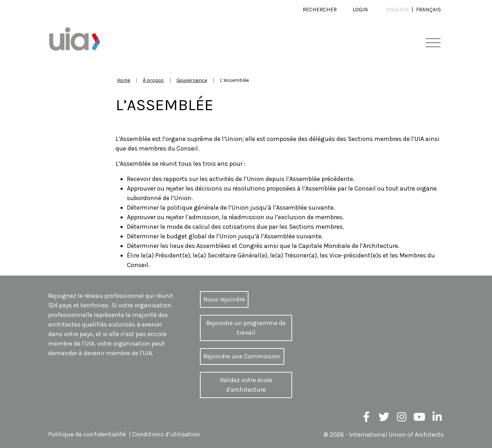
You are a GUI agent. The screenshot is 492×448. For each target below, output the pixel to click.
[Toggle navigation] (433, 43)
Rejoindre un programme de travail (246, 328)
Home (124, 80)
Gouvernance (192, 80)
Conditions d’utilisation (166, 435)
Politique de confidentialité (87, 435)
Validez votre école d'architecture (246, 385)
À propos (153, 80)
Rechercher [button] (320, 10)
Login (360, 10)
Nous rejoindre (224, 299)
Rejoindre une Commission (242, 356)
